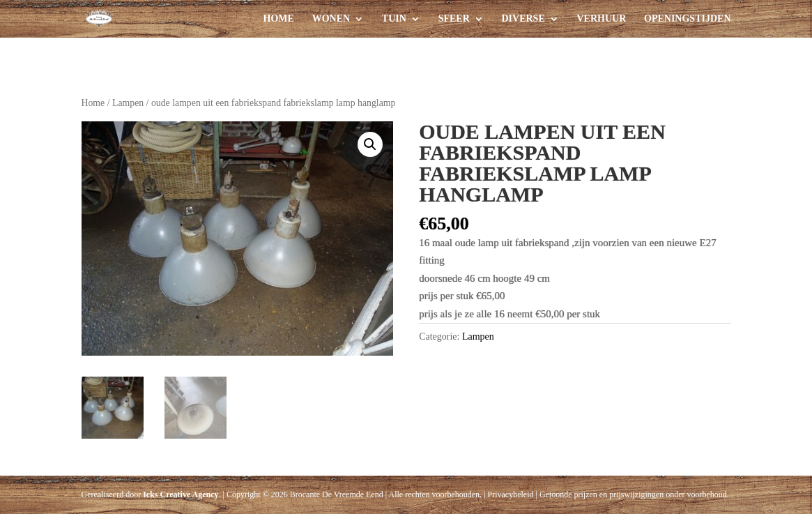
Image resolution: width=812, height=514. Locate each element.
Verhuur (602, 19)
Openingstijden (687, 19)
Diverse (523, 19)
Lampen (128, 103)
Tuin (394, 19)
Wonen (331, 19)
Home (279, 19)
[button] (370, 144)
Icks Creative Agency (181, 494)
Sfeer (454, 19)
